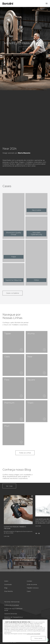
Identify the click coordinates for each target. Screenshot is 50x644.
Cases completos (13, 293)
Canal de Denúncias (11, 614)
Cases (29, 591)
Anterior (37, 533)
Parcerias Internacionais (12, 602)
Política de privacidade (12, 605)
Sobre (6, 581)
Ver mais (25, 49)
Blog (6, 588)
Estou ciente (38, 638)
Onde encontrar (32, 584)
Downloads (8, 584)
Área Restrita (8, 591)
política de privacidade (33, 634)
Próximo (39, 533)
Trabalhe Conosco (33, 588)
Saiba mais (25, 564)
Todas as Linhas (25, 453)
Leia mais (7, 536)
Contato (29, 581)
